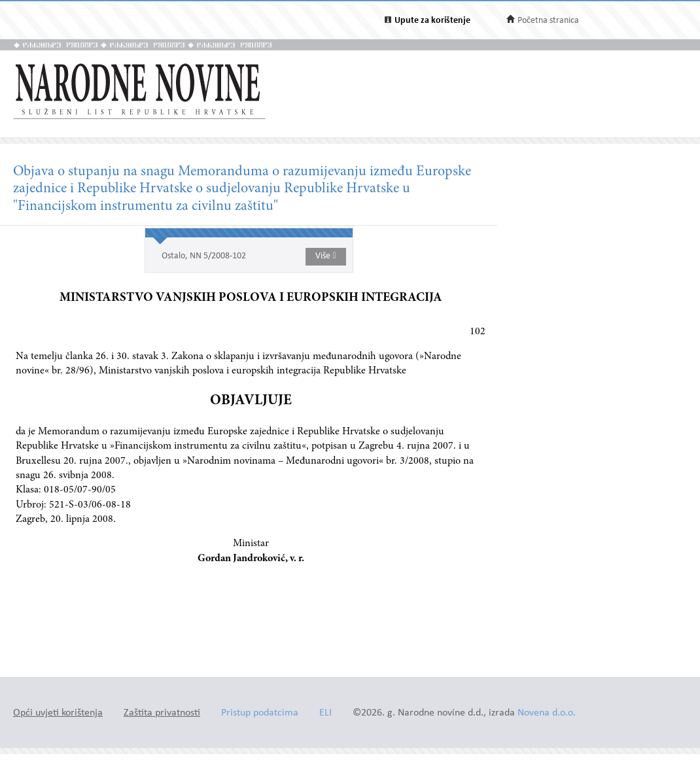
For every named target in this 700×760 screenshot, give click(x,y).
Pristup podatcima (260, 713)
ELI (325, 713)
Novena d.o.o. (547, 713)
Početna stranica (548, 21)
